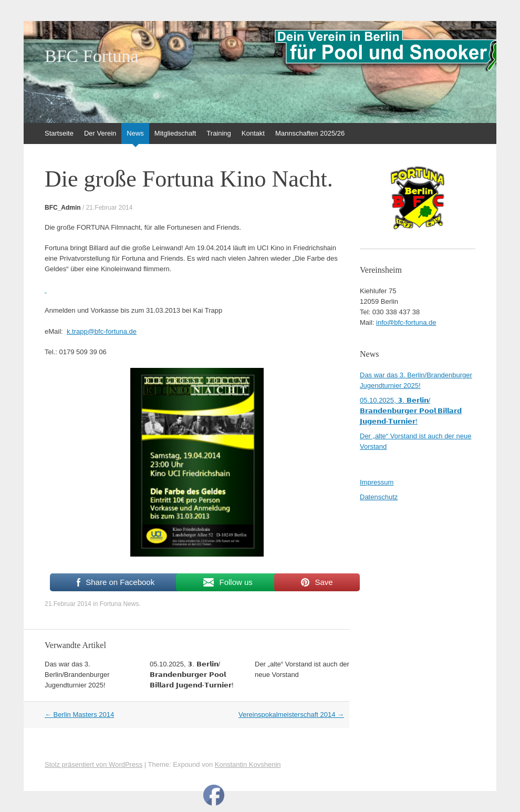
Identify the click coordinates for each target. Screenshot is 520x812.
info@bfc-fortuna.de (406, 322)
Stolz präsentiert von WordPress (93, 764)
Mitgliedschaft (175, 133)
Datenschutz (379, 497)
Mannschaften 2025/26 (310, 133)
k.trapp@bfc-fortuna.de (102, 331)
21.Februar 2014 (110, 208)
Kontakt (253, 133)
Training (219, 133)
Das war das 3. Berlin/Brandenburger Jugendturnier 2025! (77, 675)
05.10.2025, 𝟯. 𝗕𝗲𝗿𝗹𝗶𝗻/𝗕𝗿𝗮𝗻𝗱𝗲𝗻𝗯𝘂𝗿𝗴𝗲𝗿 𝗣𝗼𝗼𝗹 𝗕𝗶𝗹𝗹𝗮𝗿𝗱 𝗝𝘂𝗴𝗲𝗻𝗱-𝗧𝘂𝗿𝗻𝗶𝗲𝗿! (192, 675)
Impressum (377, 482)
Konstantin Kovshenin (248, 764)
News (135, 133)
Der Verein (100, 133)
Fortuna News (119, 604)
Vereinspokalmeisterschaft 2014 (291, 715)
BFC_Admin (63, 208)
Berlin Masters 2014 (79, 715)
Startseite (59, 133)
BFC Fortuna (92, 56)
